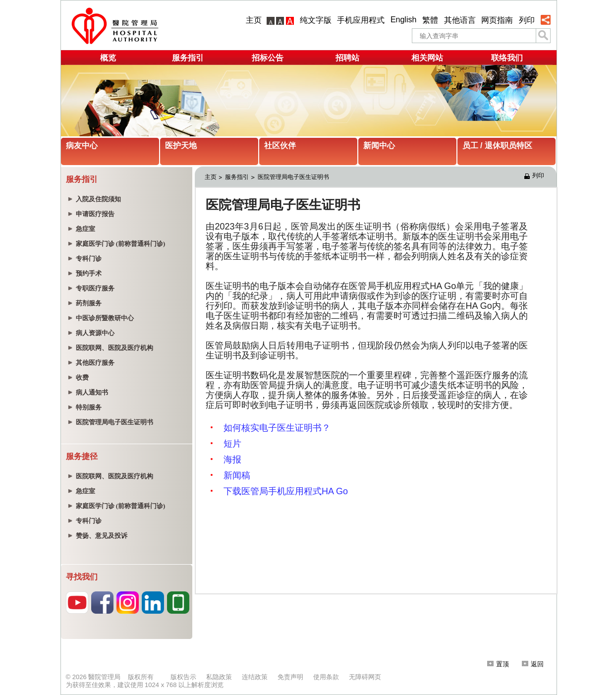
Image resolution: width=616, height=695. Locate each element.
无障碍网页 (365, 677)
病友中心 (82, 145)
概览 (108, 58)
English (403, 20)
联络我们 (507, 58)
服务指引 (188, 58)
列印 (527, 20)
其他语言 (460, 20)
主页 (254, 20)
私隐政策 (219, 677)
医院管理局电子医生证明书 (293, 177)
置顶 (498, 664)
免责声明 (290, 677)
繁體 (430, 20)
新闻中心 (379, 145)
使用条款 (326, 677)
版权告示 (183, 677)
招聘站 (347, 58)
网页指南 (497, 20)
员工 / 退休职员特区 (497, 145)
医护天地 (181, 145)
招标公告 (268, 58)
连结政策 (255, 677)
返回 (533, 664)
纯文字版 (316, 20)
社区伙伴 (280, 145)
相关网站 (427, 58)
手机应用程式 (361, 20)
